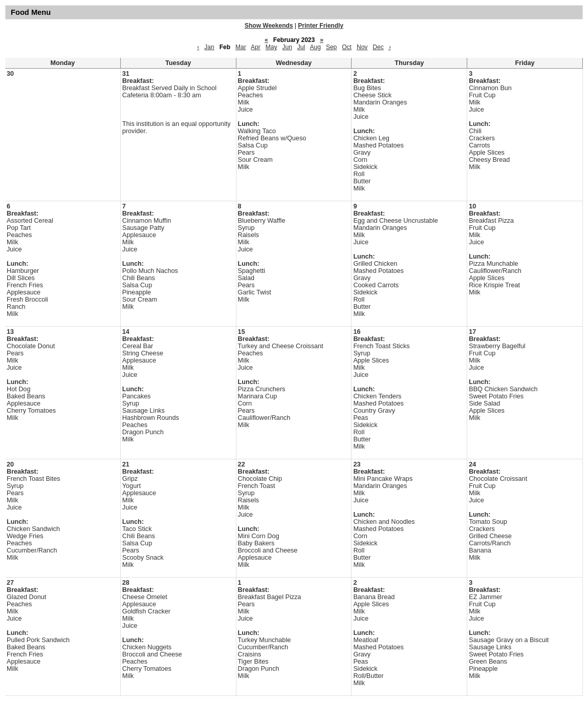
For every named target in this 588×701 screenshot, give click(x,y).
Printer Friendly (321, 26)
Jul (301, 47)
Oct (347, 47)
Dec (378, 47)
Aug (315, 47)
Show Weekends (269, 26)
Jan (209, 47)
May (271, 47)
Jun (287, 47)
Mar (241, 47)
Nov (362, 47)
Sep (331, 47)
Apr (256, 47)
